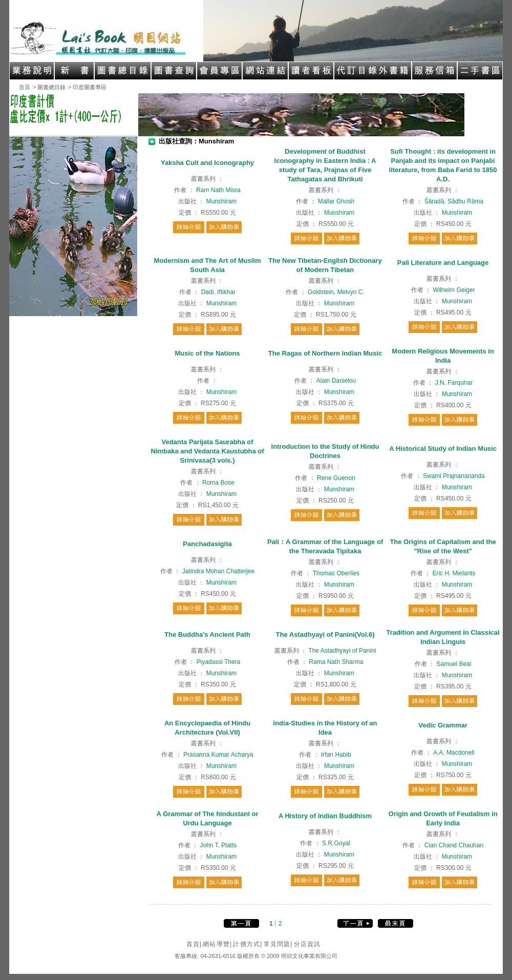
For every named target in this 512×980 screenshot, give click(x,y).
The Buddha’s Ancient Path (207, 634)
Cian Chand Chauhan (454, 845)
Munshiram (221, 201)
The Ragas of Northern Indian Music (325, 353)
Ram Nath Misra (218, 190)
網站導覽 (217, 944)
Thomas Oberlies (336, 573)
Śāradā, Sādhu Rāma (454, 201)
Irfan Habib (336, 755)
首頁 (25, 87)
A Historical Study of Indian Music (443, 449)
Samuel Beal (454, 664)
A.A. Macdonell (454, 753)
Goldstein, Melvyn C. (336, 292)
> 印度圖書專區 (87, 87)
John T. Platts (218, 845)
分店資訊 (307, 944)
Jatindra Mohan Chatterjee (218, 571)
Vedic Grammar (443, 725)
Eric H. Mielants (454, 573)
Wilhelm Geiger (454, 290)
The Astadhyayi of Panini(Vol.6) (325, 634)
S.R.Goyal (336, 843)
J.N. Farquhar (454, 383)
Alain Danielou (336, 381)
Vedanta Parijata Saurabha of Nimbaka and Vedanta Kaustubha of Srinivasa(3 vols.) (208, 451)
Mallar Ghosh (336, 201)
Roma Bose (218, 483)
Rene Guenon (336, 478)
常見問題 (278, 944)
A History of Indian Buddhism (325, 816)
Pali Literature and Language (443, 263)
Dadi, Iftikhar (218, 292)
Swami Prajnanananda (454, 476)
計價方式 (248, 944)
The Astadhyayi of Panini (342, 651)
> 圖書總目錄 (49, 87)
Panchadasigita (207, 544)
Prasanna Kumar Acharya (218, 755)
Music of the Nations (207, 353)
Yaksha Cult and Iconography (207, 163)
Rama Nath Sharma (336, 662)
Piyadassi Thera (218, 662)
